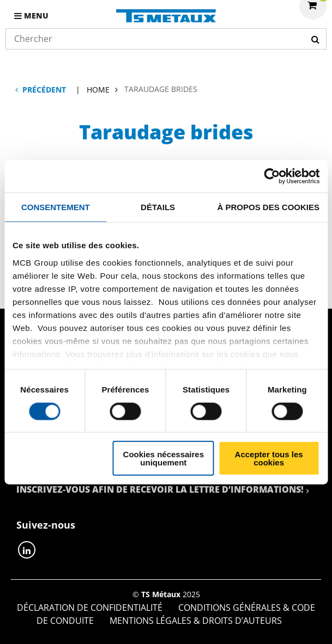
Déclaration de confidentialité (90, 608)
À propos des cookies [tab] (268, 207)
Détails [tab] (158, 207)
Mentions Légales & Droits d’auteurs (196, 621)
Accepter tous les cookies (269, 458)
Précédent (44, 90)
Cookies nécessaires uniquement (164, 458)
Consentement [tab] (56, 207)
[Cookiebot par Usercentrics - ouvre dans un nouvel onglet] (272, 176)
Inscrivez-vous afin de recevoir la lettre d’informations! (160, 489)
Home (98, 90)
